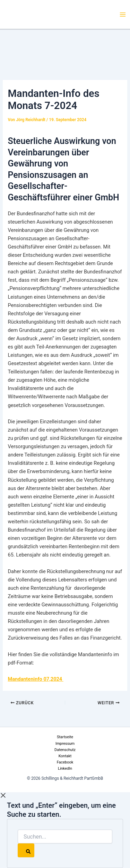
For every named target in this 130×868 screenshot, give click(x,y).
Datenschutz (65, 750)
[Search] (26, 850)
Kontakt (65, 756)
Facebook (65, 762)
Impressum (65, 744)
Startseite (65, 737)
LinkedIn (65, 768)
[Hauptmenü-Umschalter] (123, 15)
